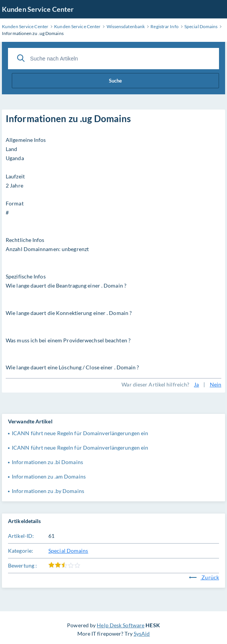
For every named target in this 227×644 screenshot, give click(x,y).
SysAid (142, 634)
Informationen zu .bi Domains (47, 462)
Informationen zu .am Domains (49, 476)
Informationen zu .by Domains (48, 491)
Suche (115, 81)
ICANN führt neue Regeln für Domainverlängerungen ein (80, 433)
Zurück (204, 577)
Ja (196, 384)
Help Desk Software (121, 625)
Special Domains (68, 551)
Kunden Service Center (38, 9)
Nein (216, 384)
